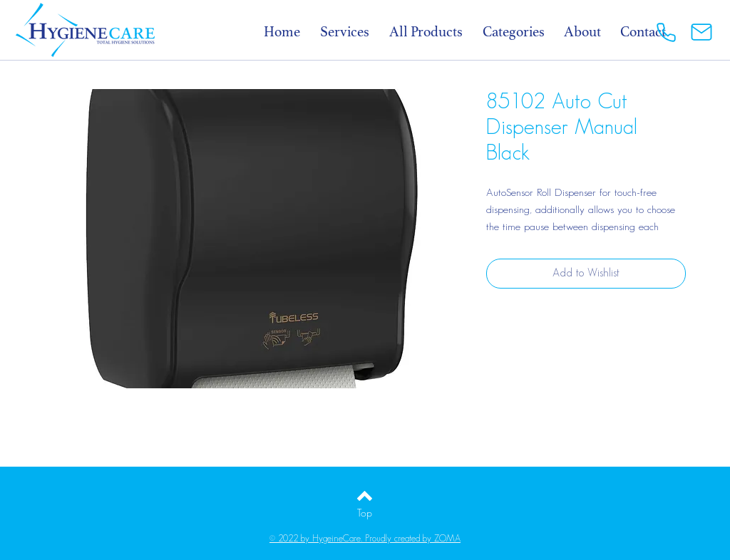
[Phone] (666, 32)
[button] (521, 32)
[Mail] (701, 32)
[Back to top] (365, 496)
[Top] (365, 513)
